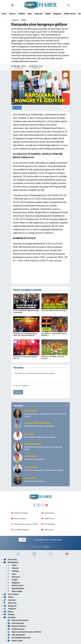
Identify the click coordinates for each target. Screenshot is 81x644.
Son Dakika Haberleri (20, 530)
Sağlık (48, 14)
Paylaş (17, 108)
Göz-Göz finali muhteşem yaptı (54, 311)
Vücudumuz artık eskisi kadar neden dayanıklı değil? (43, 448)
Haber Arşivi (47, 530)
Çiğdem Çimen (31, 411)
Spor (30, 14)
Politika (22, 14)
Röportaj (10, 603)
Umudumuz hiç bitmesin (34, 459)
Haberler (15, 20)
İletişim (9, 614)
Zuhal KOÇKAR (31, 456)
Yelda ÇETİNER (31, 467)
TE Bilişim (46, 547)
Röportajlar (15, 591)
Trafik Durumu (48, 519)
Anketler (10, 609)
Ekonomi (38, 14)
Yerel (4, 14)
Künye (9, 612)
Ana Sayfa (10, 559)
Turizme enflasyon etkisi (34, 481)
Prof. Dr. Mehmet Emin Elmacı (38, 423)
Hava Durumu (48, 513)
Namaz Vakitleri (19, 519)
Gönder (18, 392)
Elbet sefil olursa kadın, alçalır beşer (39, 426)
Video (9, 597)
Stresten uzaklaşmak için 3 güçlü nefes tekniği (44, 470)
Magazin (57, 14)
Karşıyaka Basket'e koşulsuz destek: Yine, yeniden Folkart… (45, 415)
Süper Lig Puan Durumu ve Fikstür (25, 524)
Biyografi (10, 606)
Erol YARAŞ (29, 434)
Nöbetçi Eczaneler (20, 513)
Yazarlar (10, 600)
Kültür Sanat (70, 14)
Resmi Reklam (16, 588)
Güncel (12, 14)
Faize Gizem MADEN (33, 444)
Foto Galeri (11, 594)
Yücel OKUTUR (30, 478)
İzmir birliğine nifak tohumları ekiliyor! (40, 437)
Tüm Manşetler (48, 524)
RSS (22, 540)
